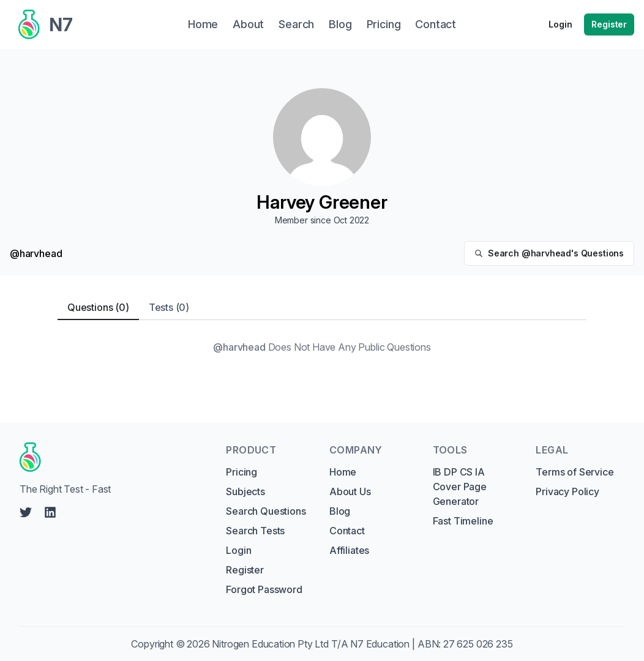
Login (560, 24)
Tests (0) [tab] (169, 307)
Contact (347, 531)
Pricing (241, 472)
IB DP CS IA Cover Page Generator (460, 487)
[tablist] (322, 308)
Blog (340, 511)
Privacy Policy (567, 491)
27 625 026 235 (478, 644)
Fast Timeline (463, 521)
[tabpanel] (322, 347)
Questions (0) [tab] (98, 307)
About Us (350, 491)
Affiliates (349, 550)
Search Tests (255, 531)
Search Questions (266, 511)
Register (609, 24)
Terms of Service (575, 472)
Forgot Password (264, 589)
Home (343, 472)
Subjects (245, 491)
